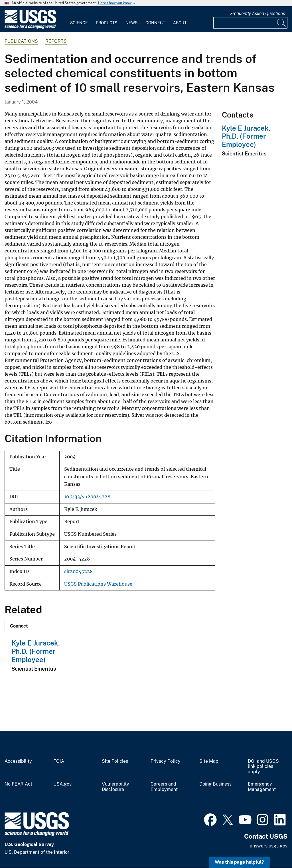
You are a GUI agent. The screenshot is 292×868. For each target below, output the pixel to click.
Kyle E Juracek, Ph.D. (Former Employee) (36, 651)
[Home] (30, 28)
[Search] (282, 23)
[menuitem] (79, 19)
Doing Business (215, 784)
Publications (21, 41)
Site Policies (115, 761)
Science (79, 23)
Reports (56, 41)
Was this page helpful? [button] (239, 862)
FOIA (59, 761)
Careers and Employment (164, 787)
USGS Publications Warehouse (98, 584)
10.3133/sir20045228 (87, 497)
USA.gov (62, 784)
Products (107, 23)
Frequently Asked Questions (258, 14)
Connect (155, 23)
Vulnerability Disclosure (115, 787)
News (131, 23)
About (180, 23)
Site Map (209, 761)
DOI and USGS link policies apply (263, 767)
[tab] (19, 626)
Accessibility (18, 761)
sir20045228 (78, 571)
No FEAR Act (18, 784)
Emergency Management (262, 787)
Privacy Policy (166, 761)
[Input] (250, 23)
